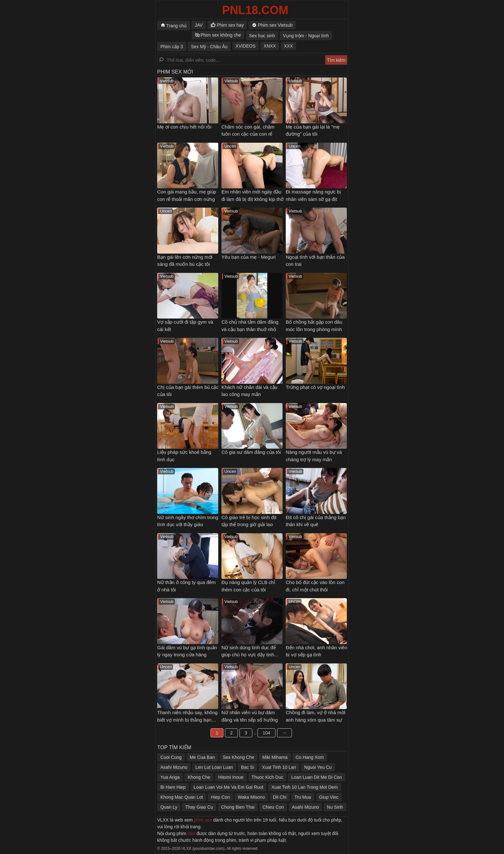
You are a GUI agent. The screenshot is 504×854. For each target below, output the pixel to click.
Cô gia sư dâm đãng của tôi (251, 452)
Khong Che (199, 777)
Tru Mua (303, 797)
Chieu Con (273, 807)
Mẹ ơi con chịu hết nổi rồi (184, 127)
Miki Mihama (275, 757)
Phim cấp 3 (172, 47)
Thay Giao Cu (199, 807)
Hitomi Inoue (231, 777)
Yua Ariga (170, 777)
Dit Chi (280, 797)
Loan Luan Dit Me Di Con (316, 777)
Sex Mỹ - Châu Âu (209, 47)
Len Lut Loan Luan (214, 767)
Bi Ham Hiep (173, 787)
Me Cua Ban (202, 757)
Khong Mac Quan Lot (182, 797)
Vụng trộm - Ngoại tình (306, 36)
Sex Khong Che (239, 757)
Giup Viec (329, 797)
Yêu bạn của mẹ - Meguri (248, 257)
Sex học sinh (262, 36)
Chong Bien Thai (238, 807)
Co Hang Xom (310, 757)
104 (266, 733)
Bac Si (248, 767)
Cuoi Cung (171, 757)
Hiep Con (220, 797)
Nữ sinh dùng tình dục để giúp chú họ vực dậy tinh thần (249, 655)
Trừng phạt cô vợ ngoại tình (315, 387)
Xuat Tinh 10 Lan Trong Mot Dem (304, 787)
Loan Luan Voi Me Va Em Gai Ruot (229, 787)
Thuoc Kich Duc (268, 777)
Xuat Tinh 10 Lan (279, 767)
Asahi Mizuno (174, 767)
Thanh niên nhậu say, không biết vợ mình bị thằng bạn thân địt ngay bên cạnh (187, 720)
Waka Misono (251, 797)
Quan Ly (169, 807)
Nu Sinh (335, 807)
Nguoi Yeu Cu (318, 767)
